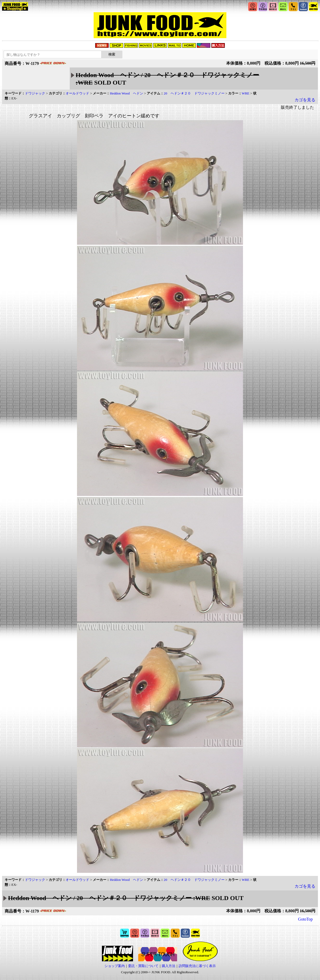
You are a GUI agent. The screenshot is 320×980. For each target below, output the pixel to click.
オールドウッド (77, 93)
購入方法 (169, 966)
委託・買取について (143, 966)
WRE (246, 93)
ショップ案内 (115, 966)
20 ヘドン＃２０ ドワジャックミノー (194, 93)
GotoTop (305, 919)
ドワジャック (35, 93)
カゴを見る (305, 100)
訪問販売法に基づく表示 (197, 966)
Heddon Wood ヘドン (126, 93)
